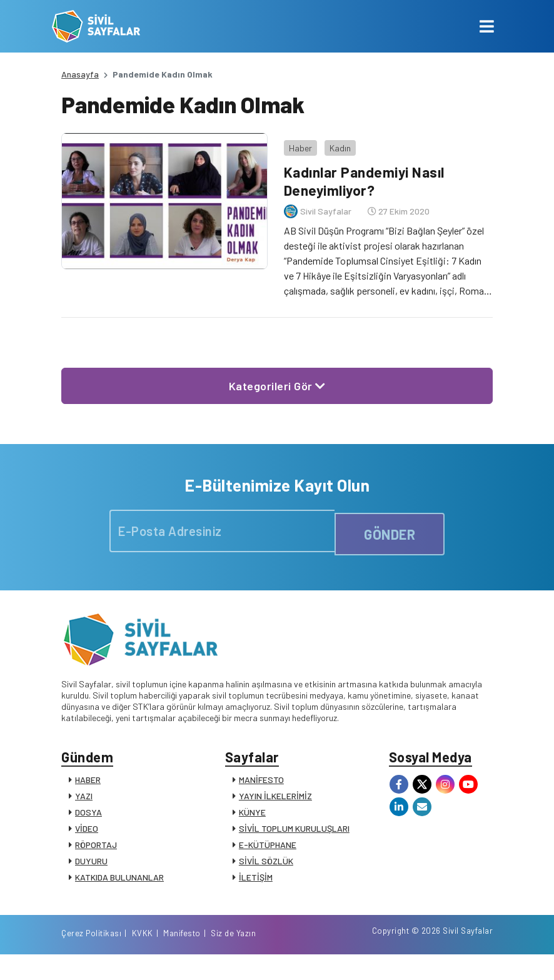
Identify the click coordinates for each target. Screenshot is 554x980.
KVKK (380, 957)
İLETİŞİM (256, 880)
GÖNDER (390, 527)
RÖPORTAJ (96, 848)
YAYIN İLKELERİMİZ (275, 799)
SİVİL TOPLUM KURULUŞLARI (294, 831)
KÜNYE (252, 815)
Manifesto (419, 957)
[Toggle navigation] (487, 26)
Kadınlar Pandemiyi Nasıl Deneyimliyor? (363, 174)
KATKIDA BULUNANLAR (119, 880)
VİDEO (87, 831)
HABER (88, 783)
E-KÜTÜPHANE (268, 848)
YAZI (84, 799)
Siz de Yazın (470, 957)
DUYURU (91, 864)
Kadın (333, 140)
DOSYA (88, 815)
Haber (294, 140)
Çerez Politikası (328, 957)
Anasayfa (80, 74)
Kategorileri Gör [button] (277, 378)
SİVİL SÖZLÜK (266, 864)
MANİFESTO (261, 783)
